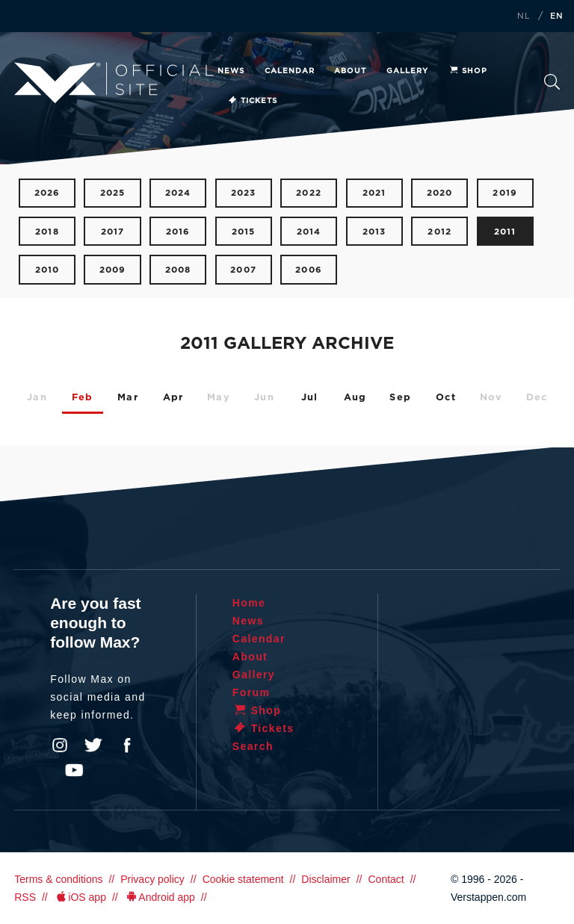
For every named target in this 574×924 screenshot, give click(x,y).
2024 (178, 193)
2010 (47, 270)
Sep (400, 398)
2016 (178, 232)
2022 (309, 193)
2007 (243, 270)
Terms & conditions (58, 879)
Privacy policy (152, 879)
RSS (25, 897)
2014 (309, 232)
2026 (47, 193)
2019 (505, 193)
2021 (374, 193)
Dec (537, 398)
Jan (37, 398)
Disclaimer (325, 879)
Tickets (252, 101)
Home (249, 603)
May (219, 398)
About (350, 71)
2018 (47, 232)
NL (524, 16)
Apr (173, 398)
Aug (355, 398)
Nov (491, 398)
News (231, 71)
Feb (83, 398)
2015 (244, 232)
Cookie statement (243, 879)
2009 (113, 270)
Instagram (60, 745)
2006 (309, 270)
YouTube (74, 770)
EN (557, 16)
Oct (446, 398)
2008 (178, 270)
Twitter (93, 745)
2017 (113, 232)
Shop (468, 71)
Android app (160, 897)
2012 (439, 232)
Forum (251, 692)
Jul (310, 398)
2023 (244, 193)
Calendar (290, 71)
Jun (264, 398)
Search (552, 82)
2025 (113, 193)
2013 (374, 232)
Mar (128, 398)
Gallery (407, 71)
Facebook (127, 745)
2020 (440, 193)
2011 (505, 232)
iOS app (80, 897)
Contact (386, 879)
